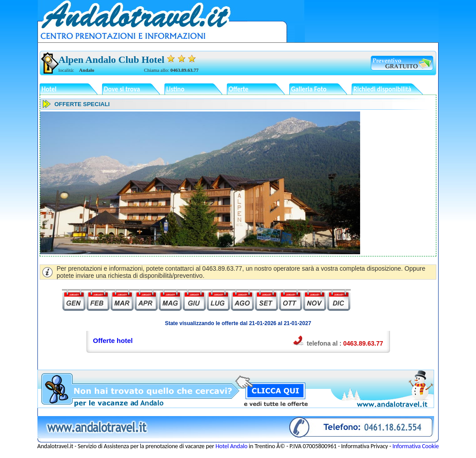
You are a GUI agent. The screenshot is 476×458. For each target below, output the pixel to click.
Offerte (238, 89)
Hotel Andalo (231, 446)
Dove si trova (122, 89)
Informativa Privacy (364, 446)
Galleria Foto (309, 89)
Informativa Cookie (416, 446)
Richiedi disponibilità (382, 89)
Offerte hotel (113, 340)
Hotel (49, 89)
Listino (175, 89)
